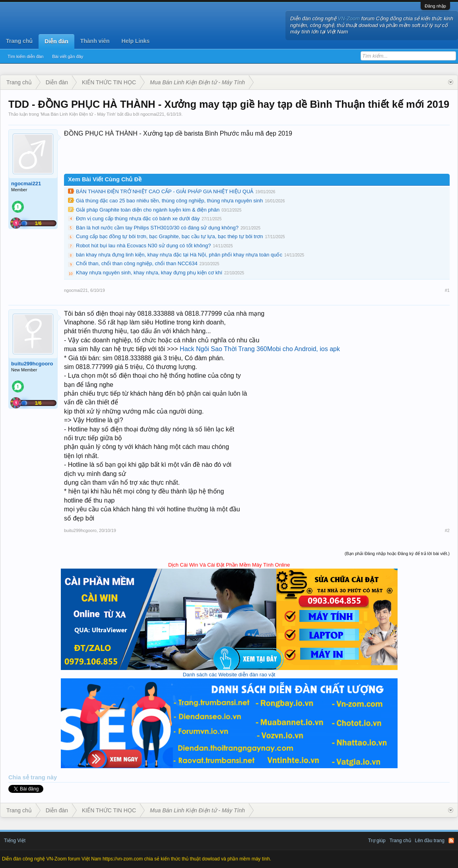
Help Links (136, 41)
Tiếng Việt (15, 841)
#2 (447, 530)
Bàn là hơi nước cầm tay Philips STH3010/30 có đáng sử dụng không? (157, 228)
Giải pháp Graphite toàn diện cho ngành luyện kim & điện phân (148, 210)
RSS (451, 841)
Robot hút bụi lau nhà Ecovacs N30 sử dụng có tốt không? (143, 246)
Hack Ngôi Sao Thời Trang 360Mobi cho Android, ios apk (260, 349)
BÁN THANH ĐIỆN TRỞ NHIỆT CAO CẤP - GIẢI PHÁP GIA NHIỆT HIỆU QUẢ (165, 191)
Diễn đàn (56, 41)
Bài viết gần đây (68, 56)
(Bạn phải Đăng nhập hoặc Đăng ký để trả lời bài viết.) (397, 553)
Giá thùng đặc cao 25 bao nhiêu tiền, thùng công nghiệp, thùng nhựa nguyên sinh (169, 201)
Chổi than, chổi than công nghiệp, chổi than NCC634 (137, 263)
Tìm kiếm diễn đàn (25, 56)
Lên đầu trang (430, 841)
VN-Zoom (349, 18)
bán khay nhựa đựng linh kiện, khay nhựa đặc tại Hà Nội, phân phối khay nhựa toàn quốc (179, 255)
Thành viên (95, 41)
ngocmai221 (152, 114)
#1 (447, 290)
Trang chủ (19, 41)
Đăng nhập (435, 6)
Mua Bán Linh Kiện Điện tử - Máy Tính (78, 114)
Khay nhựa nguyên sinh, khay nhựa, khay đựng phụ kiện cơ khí (149, 273)
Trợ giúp (377, 841)
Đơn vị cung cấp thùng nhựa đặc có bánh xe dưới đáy (138, 218)
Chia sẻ (19, 777)
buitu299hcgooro (32, 364)
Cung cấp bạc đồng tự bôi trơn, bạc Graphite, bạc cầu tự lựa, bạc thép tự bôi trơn (170, 236)
